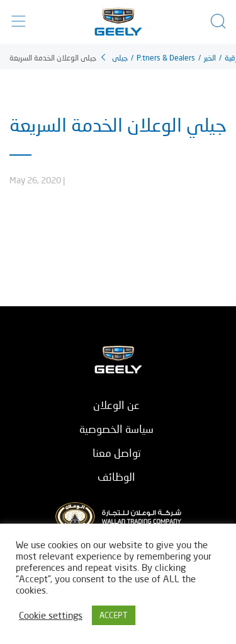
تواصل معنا (117, 453)
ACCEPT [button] (114, 615)
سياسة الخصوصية (116, 429)
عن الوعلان (116, 405)
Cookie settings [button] (51, 615)
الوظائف (116, 477)
